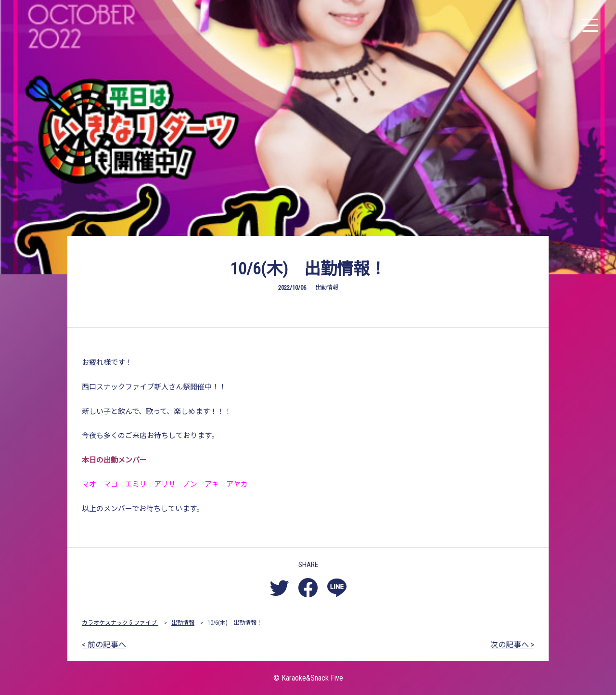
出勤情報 (327, 287)
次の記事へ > (512, 645)
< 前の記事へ (104, 645)
